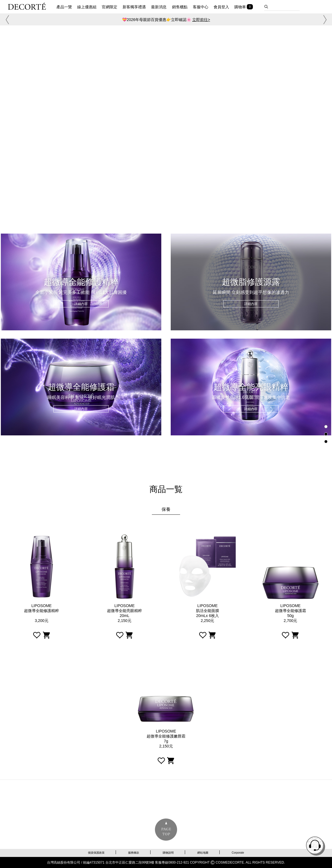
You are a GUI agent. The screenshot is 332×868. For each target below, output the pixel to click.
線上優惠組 (87, 7)
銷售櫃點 (180, 7)
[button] (7, 20)
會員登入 (221, 7)
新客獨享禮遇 (134, 7)
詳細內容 (81, 304)
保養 (166, 509)
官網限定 (110, 7)
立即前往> (201, 20)
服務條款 (134, 853)
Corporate (238, 853)
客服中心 (201, 7)
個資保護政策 (96, 853)
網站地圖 (203, 853)
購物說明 (168, 853)
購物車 (240, 7)
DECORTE (27, 6)
